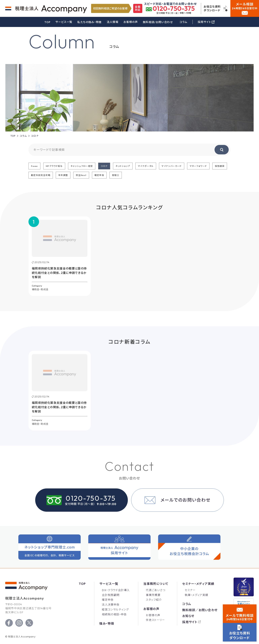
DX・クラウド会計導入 (116, 590)
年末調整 (63, 175)
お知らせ (188, 616)
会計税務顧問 (111, 595)
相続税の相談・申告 (114, 614)
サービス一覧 (64, 22)
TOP (47, 22)
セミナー (190, 590)
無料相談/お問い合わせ (158, 22)
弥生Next (81, 175)
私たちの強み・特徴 (89, 22)
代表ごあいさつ (156, 590)
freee (34, 166)
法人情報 (113, 22)
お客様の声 (131, 22)
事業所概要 (153, 595)
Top (82, 584)
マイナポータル (146, 166)
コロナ (104, 166)
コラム (183, 22)
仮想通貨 (220, 166)
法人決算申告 (111, 605)
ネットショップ (123, 166)
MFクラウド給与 (54, 166)
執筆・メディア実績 (196, 595)
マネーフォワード (198, 166)
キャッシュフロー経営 (82, 166)
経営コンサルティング (115, 609)
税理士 (116, 175)
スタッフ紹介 (154, 600)
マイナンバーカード (172, 166)
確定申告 (99, 175)
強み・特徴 (107, 624)
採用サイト (190, 622)
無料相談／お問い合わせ (200, 610)
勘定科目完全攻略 (41, 175)
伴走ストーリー (155, 620)
